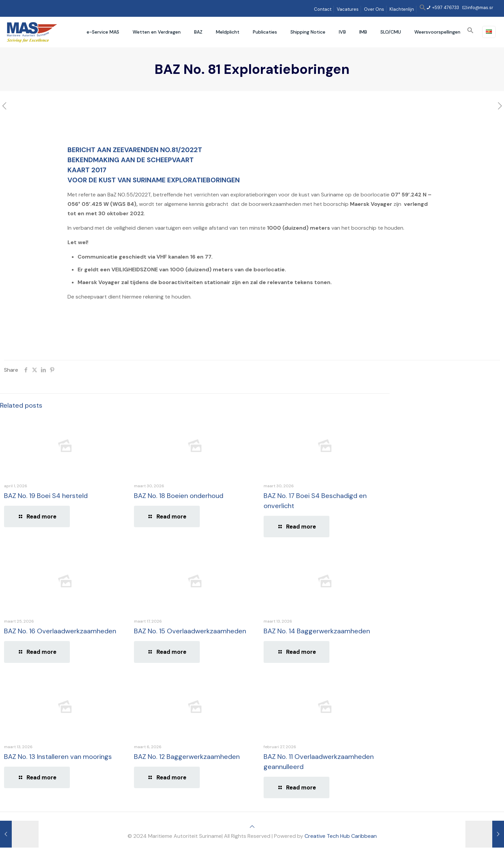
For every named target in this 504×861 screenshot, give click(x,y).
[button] (423, 9)
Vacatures (348, 9)
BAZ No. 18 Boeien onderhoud (179, 496)
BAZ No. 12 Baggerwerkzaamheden (187, 757)
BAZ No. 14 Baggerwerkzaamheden (317, 631)
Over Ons (374, 9)
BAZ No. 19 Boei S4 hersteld (46, 496)
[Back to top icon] (252, 827)
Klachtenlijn (402, 9)
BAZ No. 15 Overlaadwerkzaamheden (190, 631)
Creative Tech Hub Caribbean (341, 836)
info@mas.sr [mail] (480, 8)
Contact (323, 9)
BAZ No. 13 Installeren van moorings (58, 757)
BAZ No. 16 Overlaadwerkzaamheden (60, 631)
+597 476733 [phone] (445, 8)
